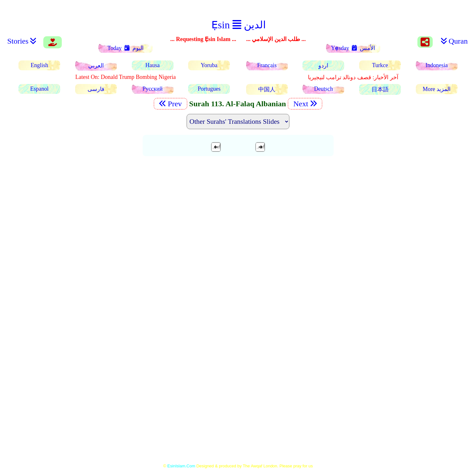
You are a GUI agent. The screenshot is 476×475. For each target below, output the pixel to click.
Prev (171, 104)
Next (305, 104)
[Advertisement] (238, 206)
